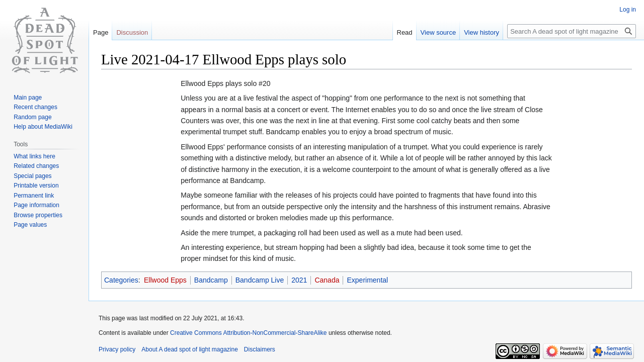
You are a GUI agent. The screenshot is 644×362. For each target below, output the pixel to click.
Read (405, 32)
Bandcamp (211, 280)
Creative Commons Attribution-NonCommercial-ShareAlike (248, 333)
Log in (628, 10)
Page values (30, 225)
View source (438, 32)
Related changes (36, 166)
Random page (32, 117)
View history (481, 32)
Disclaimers (260, 349)
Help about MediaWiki (43, 127)
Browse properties (38, 215)
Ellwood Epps (165, 280)
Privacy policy (117, 349)
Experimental (367, 280)
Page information (36, 205)
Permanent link (34, 196)
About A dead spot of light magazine (189, 349)
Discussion (132, 32)
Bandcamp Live (260, 280)
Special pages (32, 176)
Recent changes (35, 107)
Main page (28, 98)
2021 (299, 280)
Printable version (36, 186)
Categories (121, 280)
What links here (34, 156)
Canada (327, 280)
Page (101, 32)
